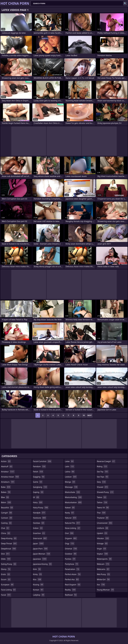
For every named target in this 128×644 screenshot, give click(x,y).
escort (6, 579)
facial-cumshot (42, 461)
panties (70, 559)
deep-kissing (9, 538)
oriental (71, 549)
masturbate (73, 492)
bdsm (6, 502)
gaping (38, 492)
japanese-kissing (43, 564)
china (6, 533)
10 (84, 415)
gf (36, 497)
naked (70, 508)
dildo (6, 559)
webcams (103, 569)
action (6, 461)
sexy (101, 482)
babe (6, 487)
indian (38, 528)
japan (38, 544)
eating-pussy (9, 564)
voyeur (103, 554)
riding (102, 466)
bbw (5, 497)
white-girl (103, 579)
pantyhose (72, 564)
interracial (40, 538)
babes (6, 492)
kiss (37, 579)
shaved (103, 487)
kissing (38, 585)
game (38, 482)
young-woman (106, 590)
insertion (39, 533)
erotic (6, 574)
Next (90, 415)
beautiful (7, 508)
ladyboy (39, 595)
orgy (70, 544)
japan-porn (40, 549)
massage (71, 487)
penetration (72, 569)
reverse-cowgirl (106, 461)
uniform (103, 528)
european (7, 585)
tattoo (102, 502)
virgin (102, 549)
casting (7, 523)
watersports (104, 559)
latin (70, 466)
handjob (39, 513)
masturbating (73, 497)
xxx (101, 585)
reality (70, 590)
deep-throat (9, 544)
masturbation (73, 502)
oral (69, 533)
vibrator (103, 538)
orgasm (71, 538)
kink (37, 569)
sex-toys (103, 477)
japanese (40, 559)
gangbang (40, 487)
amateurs (8, 482)
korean (38, 590)
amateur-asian (10, 477)
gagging (39, 477)
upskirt (102, 533)
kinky (38, 574)
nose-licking (73, 528)
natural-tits (73, 523)
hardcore (40, 518)
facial (6, 595)
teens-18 (103, 508)
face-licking (9, 590)
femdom (39, 466)
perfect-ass (72, 579)
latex (69, 461)
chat (5, 528)
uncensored (105, 523)
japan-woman (42, 554)
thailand (103, 518)
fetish (38, 472)
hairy (38, 502)
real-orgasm (73, 585)
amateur (8, 472)
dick (6, 554)
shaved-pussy (105, 492)
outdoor (71, 554)
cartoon (7, 518)
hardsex (39, 523)
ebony (6, 569)
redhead (71, 595)
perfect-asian (73, 574)
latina (70, 472)
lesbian (71, 477)
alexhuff (7, 466)
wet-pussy (104, 574)
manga (70, 482)
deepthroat (9, 549)
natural (71, 518)
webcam (103, 564)
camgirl (7, 513)
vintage (102, 544)
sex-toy (103, 472)
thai (101, 513)
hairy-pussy (41, 508)
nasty (70, 513)
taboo (102, 497)
